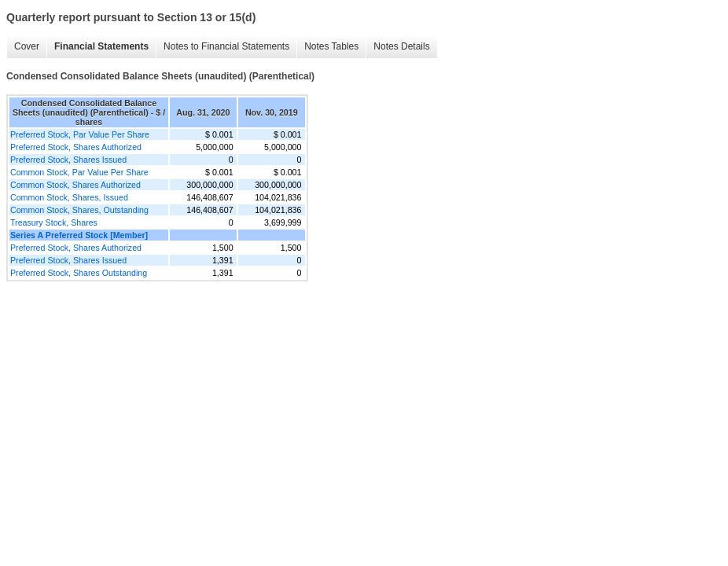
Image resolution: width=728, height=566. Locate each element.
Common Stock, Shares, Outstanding (79, 210)
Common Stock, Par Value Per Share (79, 172)
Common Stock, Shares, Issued (69, 197)
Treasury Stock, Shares (54, 222)
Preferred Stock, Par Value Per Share (80, 134)
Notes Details (401, 46)
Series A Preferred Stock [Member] (79, 235)
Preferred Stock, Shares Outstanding (79, 273)
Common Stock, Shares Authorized (75, 185)
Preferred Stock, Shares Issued (68, 160)
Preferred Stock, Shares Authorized (76, 147)
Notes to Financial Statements (226, 46)
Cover (27, 46)
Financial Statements (101, 46)
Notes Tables (331, 46)
